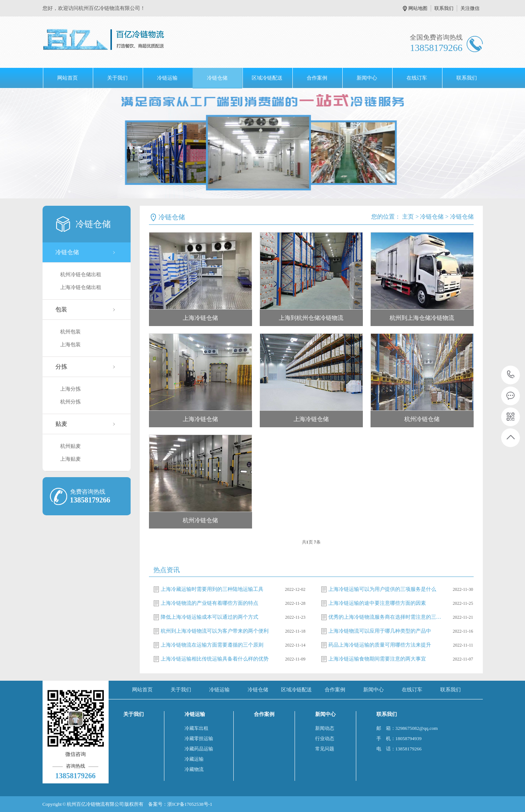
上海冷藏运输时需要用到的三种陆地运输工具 (212, 589)
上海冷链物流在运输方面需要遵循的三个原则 (212, 645)
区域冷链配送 (267, 78)
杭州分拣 (70, 402)
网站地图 (418, 8)
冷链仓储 (217, 78)
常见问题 (325, 749)
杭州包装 (70, 332)
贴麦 (61, 424)
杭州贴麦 (70, 446)
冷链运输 (167, 78)
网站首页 (68, 78)
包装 (61, 309)
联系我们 (444, 8)
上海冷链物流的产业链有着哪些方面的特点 (209, 603)
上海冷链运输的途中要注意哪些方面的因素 (377, 603)
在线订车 (417, 78)
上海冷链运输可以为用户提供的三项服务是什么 (382, 589)
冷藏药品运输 (199, 749)
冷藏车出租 (196, 728)
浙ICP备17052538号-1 (190, 804)
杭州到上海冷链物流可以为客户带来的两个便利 (215, 631)
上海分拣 (70, 389)
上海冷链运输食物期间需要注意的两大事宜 (377, 659)
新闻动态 (325, 728)
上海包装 (70, 345)
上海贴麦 (70, 459)
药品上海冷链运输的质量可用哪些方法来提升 (380, 645)
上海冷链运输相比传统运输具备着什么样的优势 (215, 659)
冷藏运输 (194, 759)
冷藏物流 (194, 769)
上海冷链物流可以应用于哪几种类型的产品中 (380, 631)
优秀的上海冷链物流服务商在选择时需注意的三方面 (385, 617)
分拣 (61, 367)
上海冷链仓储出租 (81, 287)
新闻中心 (367, 78)
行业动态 (325, 738)
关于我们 (117, 78)
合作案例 (317, 78)
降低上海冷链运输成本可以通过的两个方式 (209, 617)
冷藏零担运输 (199, 738)
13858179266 (511, 375)
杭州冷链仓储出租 (81, 275)
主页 (408, 217)
